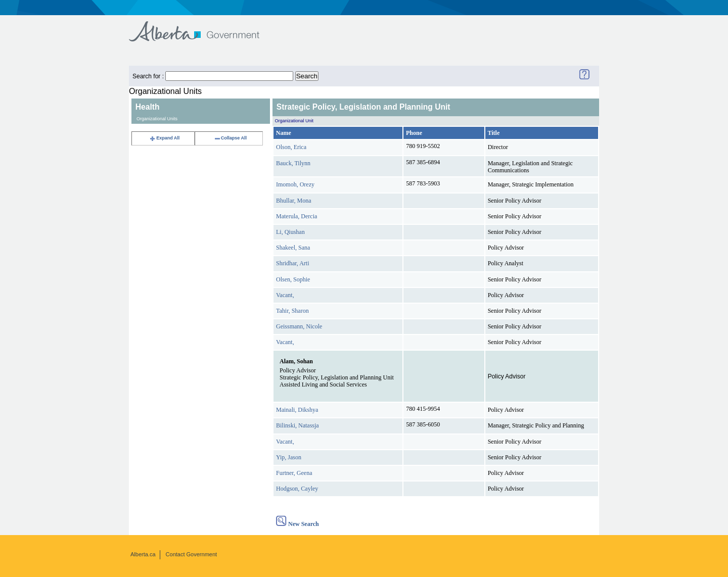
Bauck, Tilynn (293, 163)
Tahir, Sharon (292, 311)
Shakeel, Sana (293, 248)
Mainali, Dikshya (297, 410)
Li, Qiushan (290, 232)
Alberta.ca (143, 554)
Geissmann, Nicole (299, 326)
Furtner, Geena (294, 473)
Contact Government (192, 554)
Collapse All (230, 138)
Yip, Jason (289, 457)
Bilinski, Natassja (298, 425)
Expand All (164, 138)
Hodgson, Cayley (297, 489)
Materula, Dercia (297, 216)
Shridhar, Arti (293, 263)
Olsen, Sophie (293, 279)
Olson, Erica (291, 147)
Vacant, (285, 295)
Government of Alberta (202, 27)
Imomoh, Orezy (295, 184)
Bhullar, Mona (294, 201)
